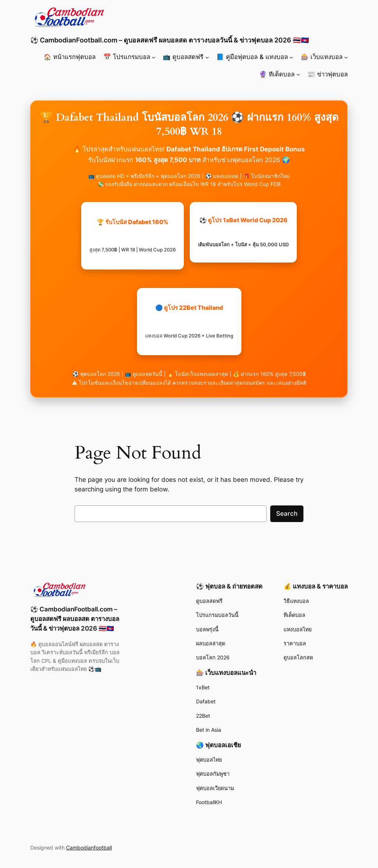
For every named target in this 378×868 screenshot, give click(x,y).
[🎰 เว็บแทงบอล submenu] (346, 57)
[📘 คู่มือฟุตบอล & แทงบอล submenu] (291, 57)
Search (287, 514)
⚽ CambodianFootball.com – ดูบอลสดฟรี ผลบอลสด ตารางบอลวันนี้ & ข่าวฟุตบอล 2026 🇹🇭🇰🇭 (170, 40)
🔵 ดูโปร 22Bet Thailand (189, 321)
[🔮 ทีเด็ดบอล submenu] (298, 74)
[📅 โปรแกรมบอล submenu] (154, 57)
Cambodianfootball (89, 848)
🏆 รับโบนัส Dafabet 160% (133, 235)
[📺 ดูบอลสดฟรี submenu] (207, 57)
